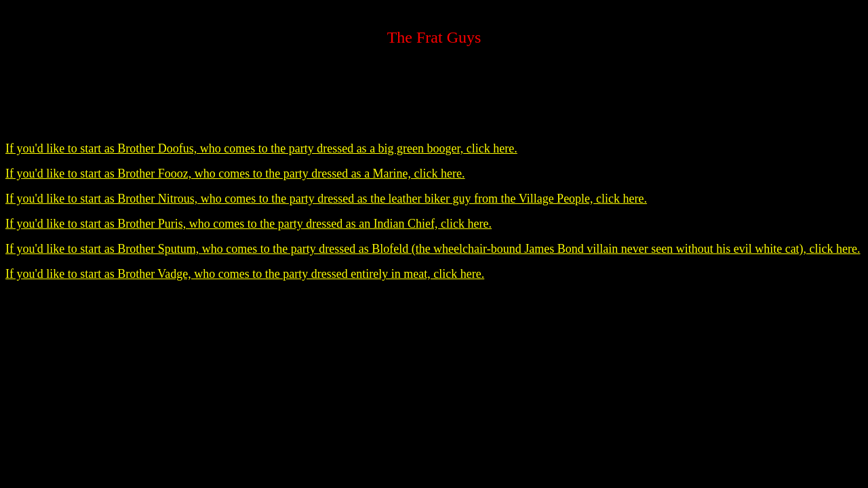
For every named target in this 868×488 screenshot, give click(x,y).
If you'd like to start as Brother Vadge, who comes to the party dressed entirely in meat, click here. (245, 274)
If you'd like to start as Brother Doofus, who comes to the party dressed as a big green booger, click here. (261, 148)
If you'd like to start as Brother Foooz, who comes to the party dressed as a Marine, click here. (235, 174)
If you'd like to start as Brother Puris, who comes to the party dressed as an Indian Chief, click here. (249, 224)
